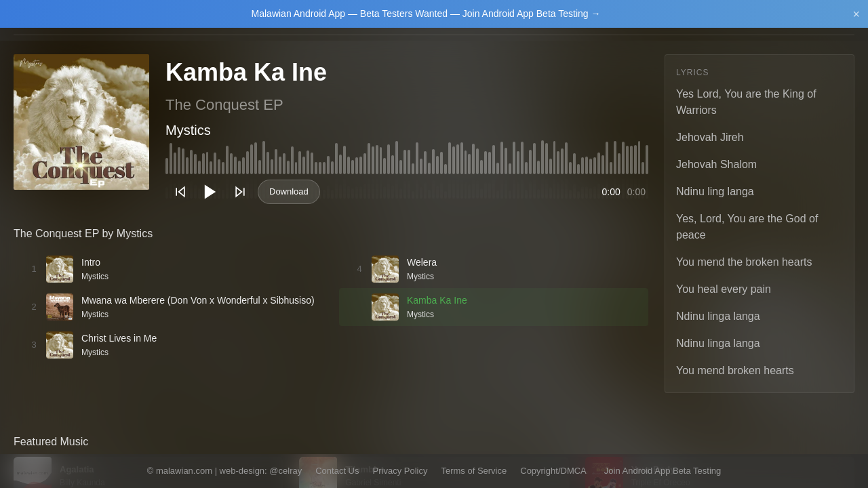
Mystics (188, 130)
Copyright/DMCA (553, 471)
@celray (285, 471)
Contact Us (337, 471)
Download (289, 191)
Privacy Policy (400, 471)
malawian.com (184, 471)
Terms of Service (474, 471)
